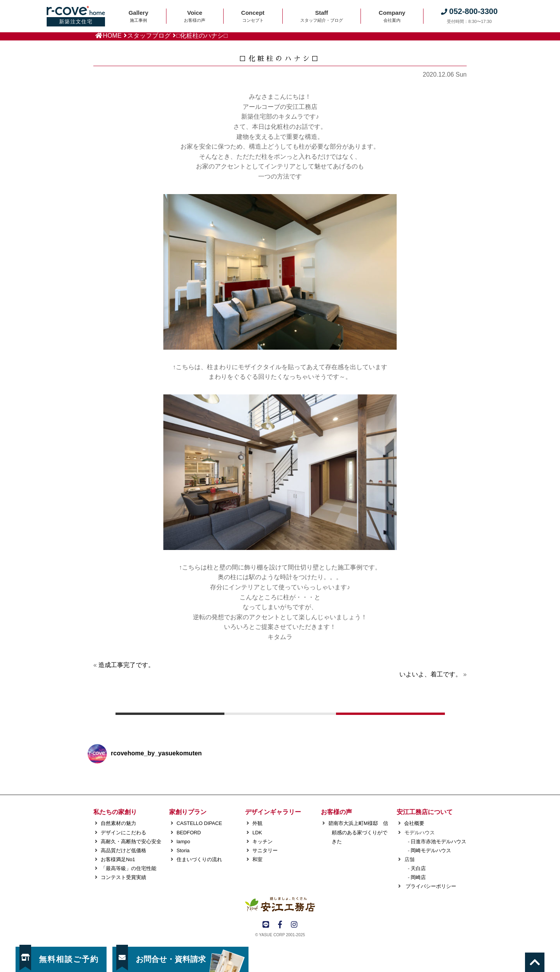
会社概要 (414, 823)
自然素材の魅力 (118, 823)
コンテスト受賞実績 (123, 877)
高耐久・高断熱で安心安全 (131, 842)
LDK (257, 833)
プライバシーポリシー (430, 886)
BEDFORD (189, 833)
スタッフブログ (149, 36)
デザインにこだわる (123, 833)
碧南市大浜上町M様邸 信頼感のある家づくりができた (358, 832)
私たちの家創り (115, 812)
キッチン (262, 842)
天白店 (418, 868)
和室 (257, 859)
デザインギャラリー (273, 812)
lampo (183, 842)
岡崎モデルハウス (431, 850)
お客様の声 (336, 812)
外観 (257, 823)
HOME (112, 36)
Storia (183, 850)
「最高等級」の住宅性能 (129, 868)
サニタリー (265, 850)
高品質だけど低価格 (123, 850)
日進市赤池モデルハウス (438, 842)
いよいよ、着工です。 (430, 674)
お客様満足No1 (118, 859)
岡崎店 (418, 877)
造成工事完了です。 (126, 665)
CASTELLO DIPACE (199, 823)
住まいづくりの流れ (199, 859)
